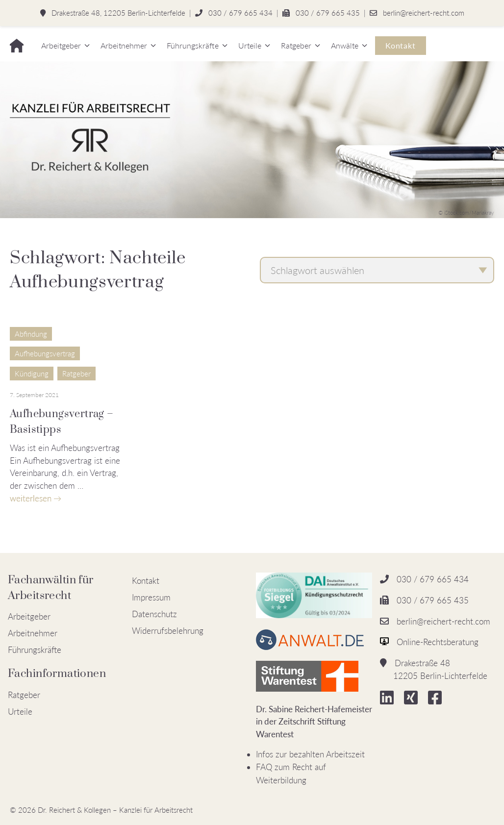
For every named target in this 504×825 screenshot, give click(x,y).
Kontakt (401, 45)
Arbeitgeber (61, 45)
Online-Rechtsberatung (438, 642)
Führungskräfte (193, 45)
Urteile (250, 45)
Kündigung (32, 374)
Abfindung (31, 334)
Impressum (151, 597)
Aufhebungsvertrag (45, 353)
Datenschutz (154, 614)
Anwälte (345, 45)
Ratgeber (296, 45)
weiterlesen (31, 498)
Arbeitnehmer (124, 45)
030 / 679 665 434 (240, 13)
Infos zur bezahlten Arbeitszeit (310, 754)
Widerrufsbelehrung (168, 631)
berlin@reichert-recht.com (424, 13)
